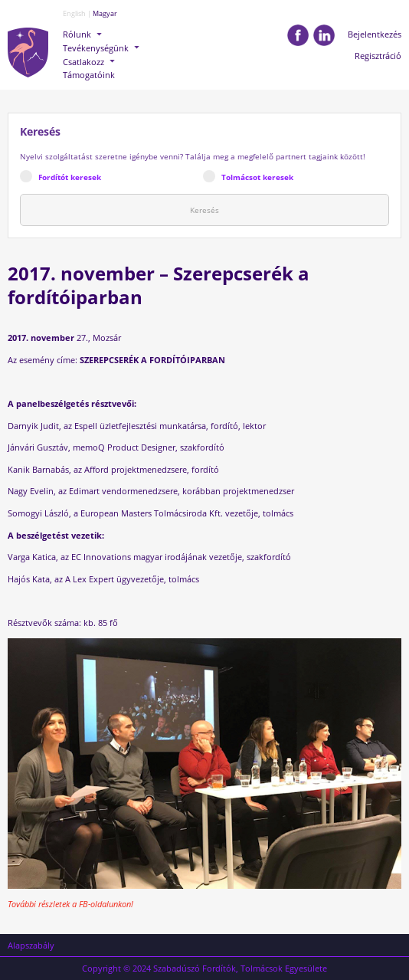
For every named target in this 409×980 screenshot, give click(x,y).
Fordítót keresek (70, 177)
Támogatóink (89, 75)
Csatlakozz (83, 62)
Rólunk (77, 34)
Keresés (204, 210)
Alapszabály (31, 945)
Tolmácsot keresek (257, 177)
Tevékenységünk (96, 48)
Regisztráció (378, 56)
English (74, 14)
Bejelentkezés (375, 34)
